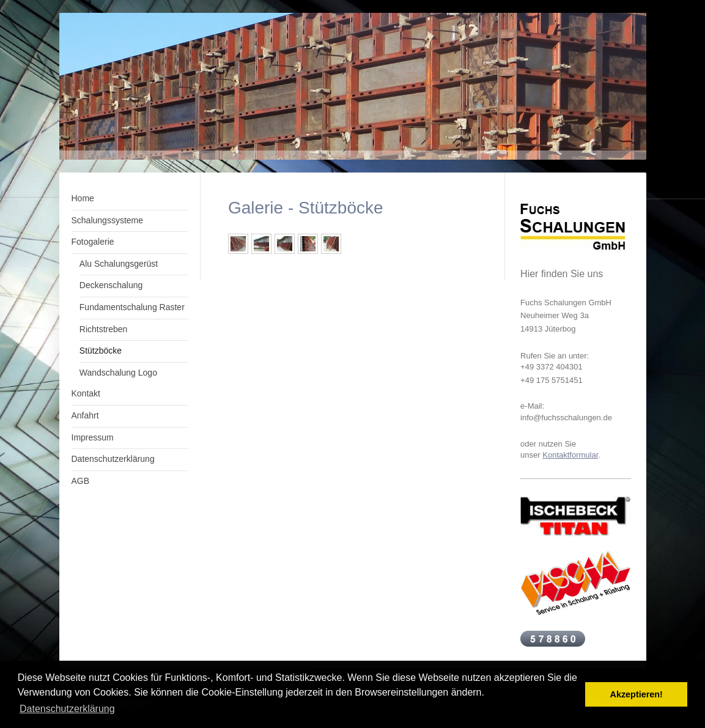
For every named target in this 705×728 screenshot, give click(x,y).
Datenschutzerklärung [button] (67, 709)
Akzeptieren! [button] (637, 694)
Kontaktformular (570, 455)
